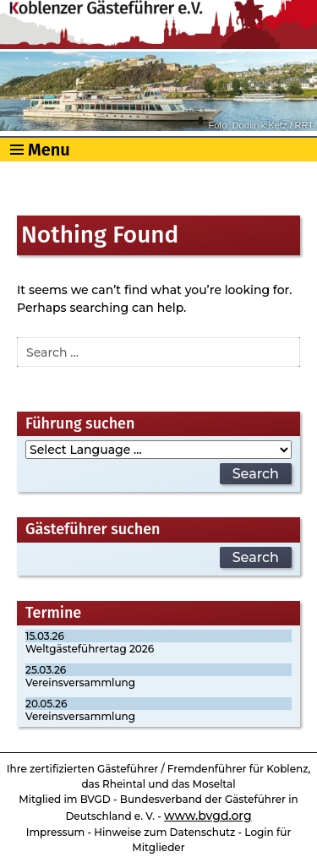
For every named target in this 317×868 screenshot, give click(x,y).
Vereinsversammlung (80, 682)
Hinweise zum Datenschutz (164, 832)
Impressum (56, 832)
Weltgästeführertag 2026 (90, 649)
